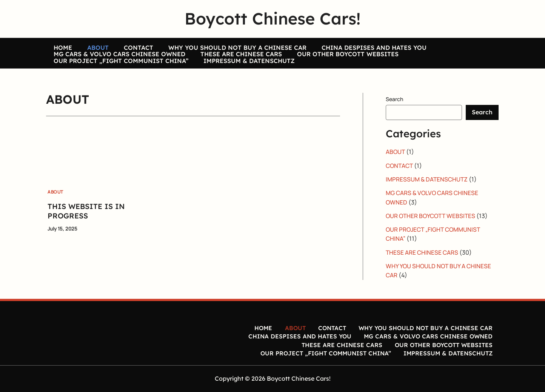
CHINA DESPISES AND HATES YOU (340, 45)
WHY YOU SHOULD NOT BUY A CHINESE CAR (211, 45)
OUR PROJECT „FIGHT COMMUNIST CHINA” (117, 73)
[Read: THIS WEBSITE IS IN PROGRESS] (91, 164)
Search (394, 111)
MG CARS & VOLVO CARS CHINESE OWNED (116, 59)
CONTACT (120, 45)
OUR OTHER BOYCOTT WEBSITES (329, 59)
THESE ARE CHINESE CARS (230, 59)
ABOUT (87, 45)
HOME (59, 45)
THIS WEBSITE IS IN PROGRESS (88, 223)
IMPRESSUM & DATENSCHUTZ (238, 73)
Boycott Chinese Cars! (272, 18)
